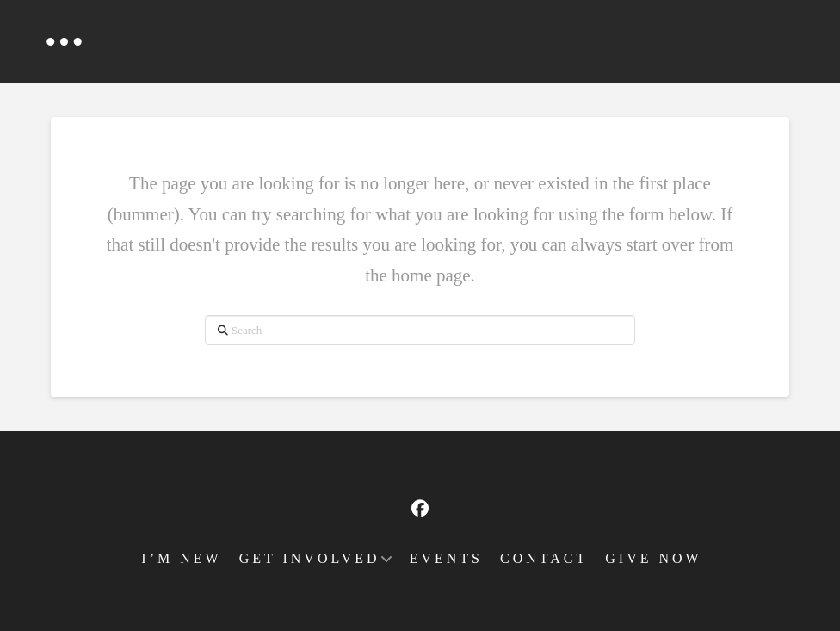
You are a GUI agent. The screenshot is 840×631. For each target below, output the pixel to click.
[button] (64, 41)
